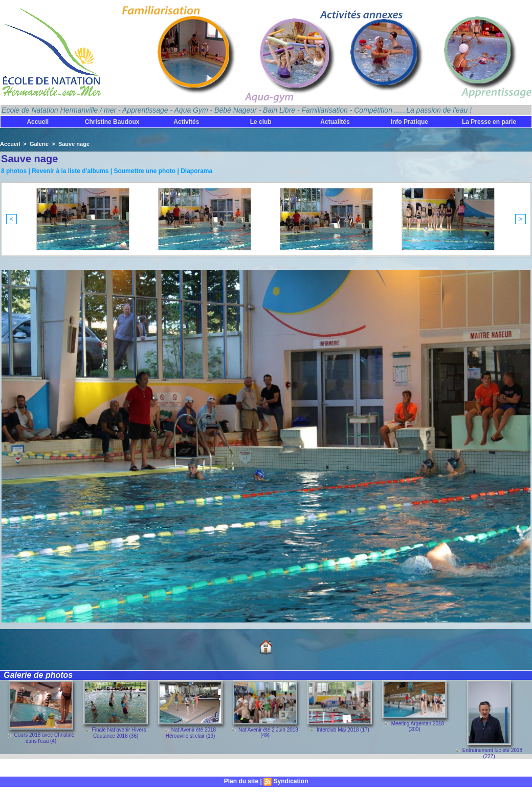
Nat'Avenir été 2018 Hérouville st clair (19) (191, 733)
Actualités (335, 122)
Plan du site (241, 781)
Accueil (38, 122)
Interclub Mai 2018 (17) (343, 730)
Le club (261, 122)
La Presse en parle (489, 122)
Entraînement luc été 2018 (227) (492, 753)
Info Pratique (409, 122)
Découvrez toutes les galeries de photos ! (59, 768)
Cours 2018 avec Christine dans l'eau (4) (45, 738)
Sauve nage (74, 144)
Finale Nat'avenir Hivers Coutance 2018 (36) (119, 733)
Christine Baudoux (112, 122)
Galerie (39, 144)
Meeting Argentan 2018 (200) (418, 726)
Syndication (291, 781)
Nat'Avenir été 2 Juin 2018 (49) (268, 733)
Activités (186, 122)
